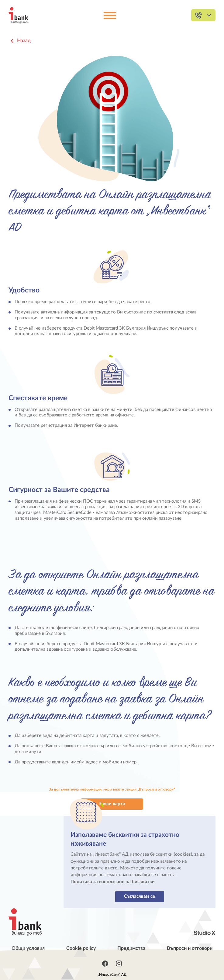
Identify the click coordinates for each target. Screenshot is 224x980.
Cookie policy (81, 948)
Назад (20, 41)
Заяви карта (112, 804)
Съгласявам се (140, 896)
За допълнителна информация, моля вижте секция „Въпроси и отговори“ (112, 789)
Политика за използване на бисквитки (113, 882)
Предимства (131, 948)
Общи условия (28, 948)
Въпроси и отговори (190, 948)
